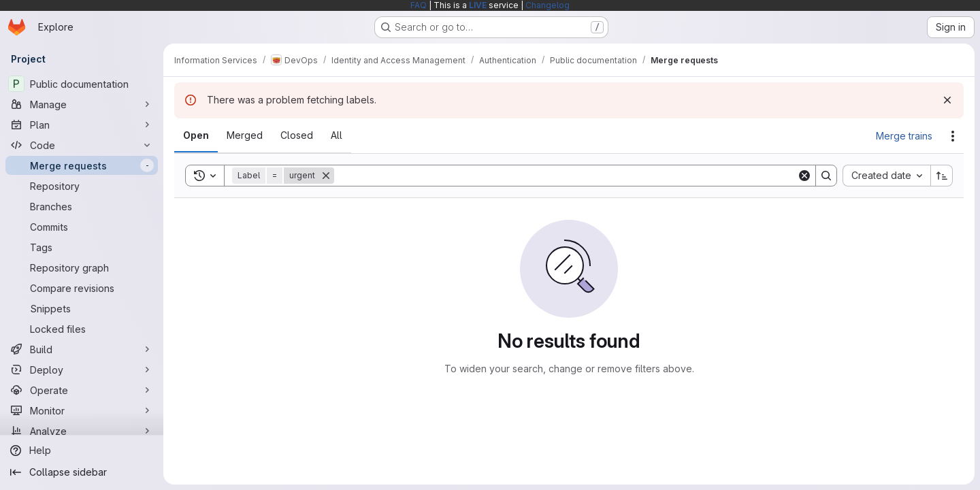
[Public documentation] (82, 84)
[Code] (82, 145)
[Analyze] (82, 431)
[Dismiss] (947, 100)
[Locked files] (82, 329)
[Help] (82, 451)
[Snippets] (82, 308)
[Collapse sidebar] (82, 472)
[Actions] (953, 136)
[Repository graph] (82, 267)
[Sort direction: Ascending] (942, 176)
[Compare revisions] (82, 288)
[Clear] (804, 176)
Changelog (548, 5)
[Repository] (82, 186)
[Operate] (82, 390)
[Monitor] (82, 410)
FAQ (419, 5)
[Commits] (82, 227)
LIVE (478, 5)
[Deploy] (82, 370)
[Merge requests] (82, 165)
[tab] (196, 135)
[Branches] (82, 206)
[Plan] (82, 125)
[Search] (566, 176)
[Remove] (326, 176)
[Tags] (82, 247)
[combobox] (886, 176)
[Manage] (82, 104)
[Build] (82, 349)
